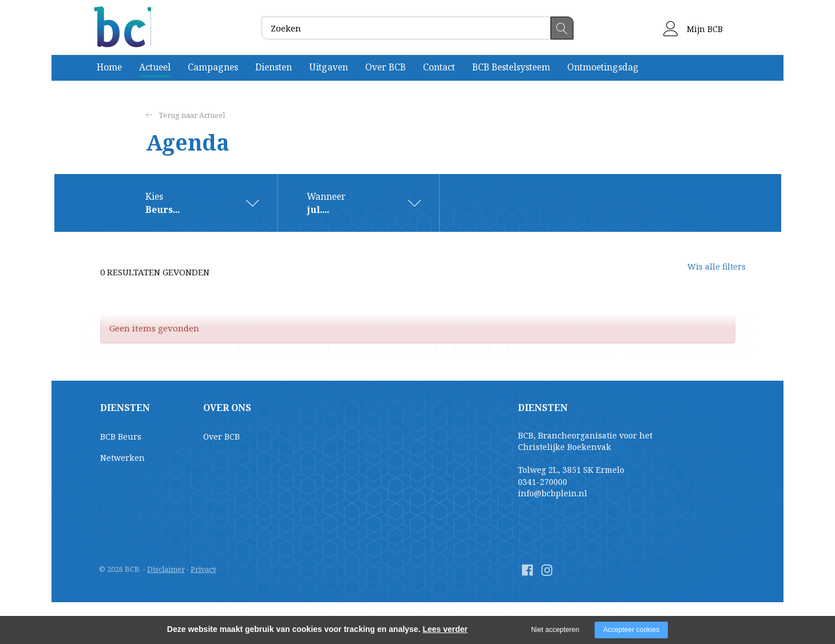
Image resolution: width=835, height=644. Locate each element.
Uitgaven (329, 67)
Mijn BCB (693, 29)
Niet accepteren (555, 630)
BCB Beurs (121, 436)
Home (109, 67)
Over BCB (385, 67)
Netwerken (122, 458)
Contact (439, 67)
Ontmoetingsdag (603, 67)
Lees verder (445, 629)
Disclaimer (166, 569)
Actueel (155, 67)
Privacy (203, 569)
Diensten (274, 67)
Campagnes (213, 67)
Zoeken (562, 28)
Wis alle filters (707, 272)
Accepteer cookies (631, 630)
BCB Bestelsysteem (511, 67)
